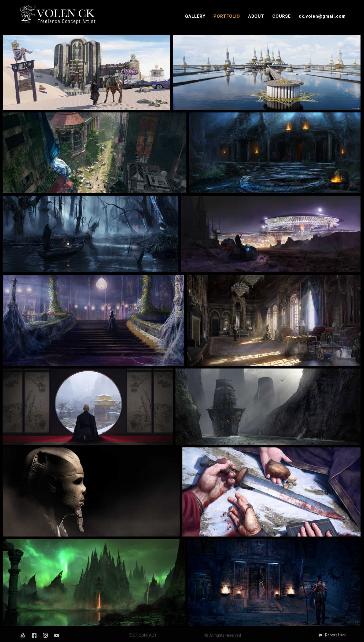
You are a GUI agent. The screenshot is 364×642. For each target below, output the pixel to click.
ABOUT (256, 16)
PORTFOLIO (227, 16)
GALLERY (195, 16)
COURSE (282, 16)
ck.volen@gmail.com (322, 16)
